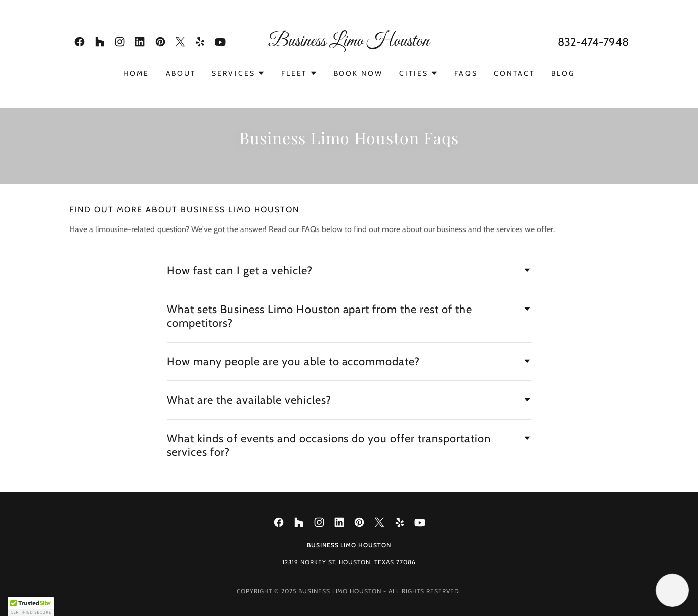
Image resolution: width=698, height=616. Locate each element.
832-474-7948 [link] (593, 42)
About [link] (181, 73)
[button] (239, 73)
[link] (80, 42)
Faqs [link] (466, 73)
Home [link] (136, 73)
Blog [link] (563, 73)
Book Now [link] (359, 73)
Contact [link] (514, 73)
